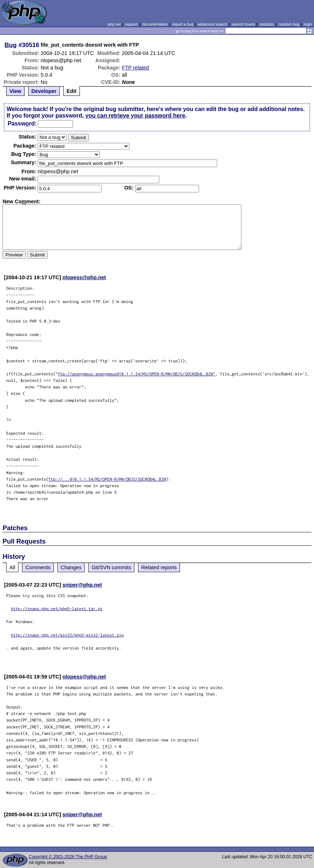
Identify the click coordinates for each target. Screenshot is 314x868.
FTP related (135, 68)
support (132, 24)
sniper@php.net (82, 585)
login (308, 24)
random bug (289, 24)
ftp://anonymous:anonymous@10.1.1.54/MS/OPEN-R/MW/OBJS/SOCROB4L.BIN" (137, 374)
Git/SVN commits (111, 567)
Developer (44, 91)
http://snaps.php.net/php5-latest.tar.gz (57, 609)
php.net (114, 24)
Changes (71, 567)
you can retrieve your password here (135, 116)
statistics (267, 24)
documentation (155, 24)
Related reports (159, 567)
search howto (243, 24)
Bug (11, 45)
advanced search (212, 24)
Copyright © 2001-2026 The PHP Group (68, 857)
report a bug (183, 24)
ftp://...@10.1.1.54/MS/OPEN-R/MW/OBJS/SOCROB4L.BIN (107, 479)
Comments (38, 567)
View (15, 91)
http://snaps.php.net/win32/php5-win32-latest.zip (67, 635)
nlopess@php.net (84, 277)
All (12, 567)
